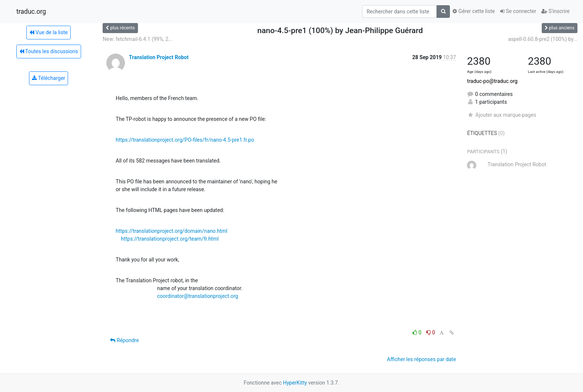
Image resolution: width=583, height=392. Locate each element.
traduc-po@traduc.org (492, 81)
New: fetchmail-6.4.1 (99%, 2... (138, 39)
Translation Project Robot (159, 57)
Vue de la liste (49, 32)
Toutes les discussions (49, 51)
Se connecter (518, 11)
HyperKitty (295, 383)
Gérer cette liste (474, 11)
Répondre (124, 340)
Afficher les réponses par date (421, 359)
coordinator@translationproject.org (197, 296)
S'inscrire (555, 11)
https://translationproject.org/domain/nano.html (171, 231)
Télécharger (49, 78)
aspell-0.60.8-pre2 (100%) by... (543, 39)
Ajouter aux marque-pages (502, 115)
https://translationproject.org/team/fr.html (170, 239)
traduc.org (31, 12)
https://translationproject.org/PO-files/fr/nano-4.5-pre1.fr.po (185, 140)
